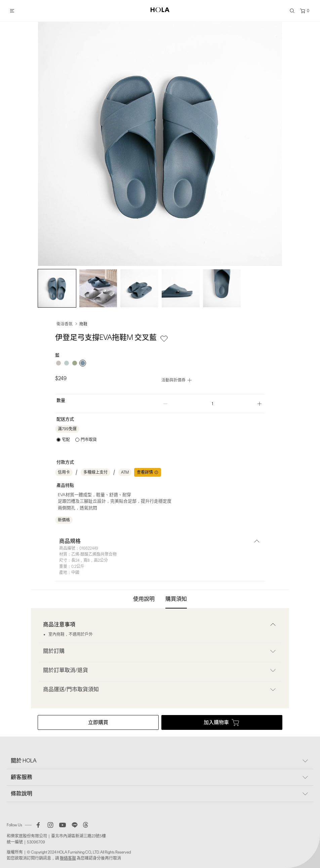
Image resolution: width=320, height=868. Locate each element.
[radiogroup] (160, 363)
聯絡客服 (68, 858)
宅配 (66, 440)
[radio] (58, 363)
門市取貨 (89, 440)
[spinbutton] (212, 404)
